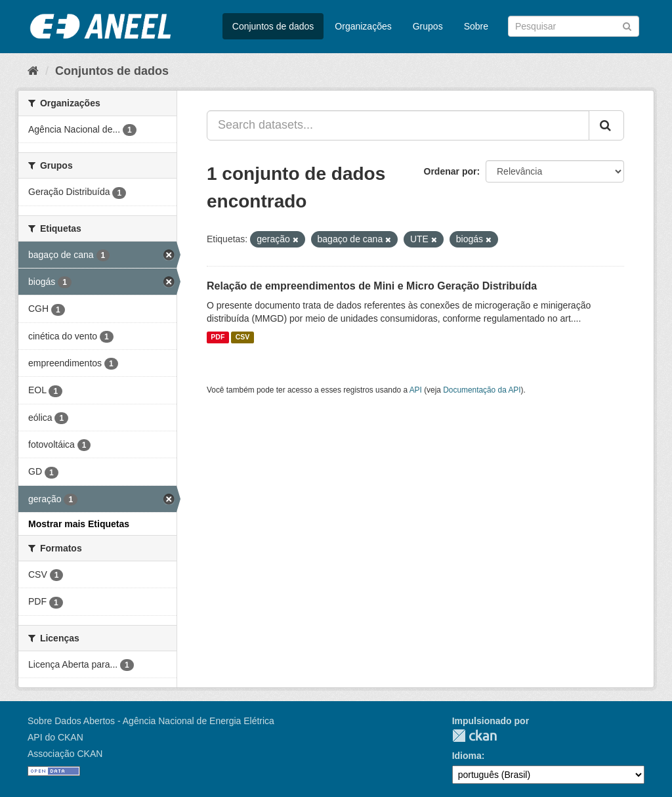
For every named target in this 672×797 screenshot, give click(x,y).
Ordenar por (451, 171)
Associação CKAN (65, 754)
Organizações (363, 26)
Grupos (428, 26)
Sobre (476, 26)
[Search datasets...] (398, 125)
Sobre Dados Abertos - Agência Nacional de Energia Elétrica (151, 721)
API (416, 390)
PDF (218, 337)
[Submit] (627, 25)
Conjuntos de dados (273, 26)
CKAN (474, 736)
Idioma (467, 756)
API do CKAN (55, 737)
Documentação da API (482, 390)
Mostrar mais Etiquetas (79, 524)
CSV (243, 337)
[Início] (33, 71)
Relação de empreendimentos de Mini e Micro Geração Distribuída (372, 286)
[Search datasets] (574, 26)
